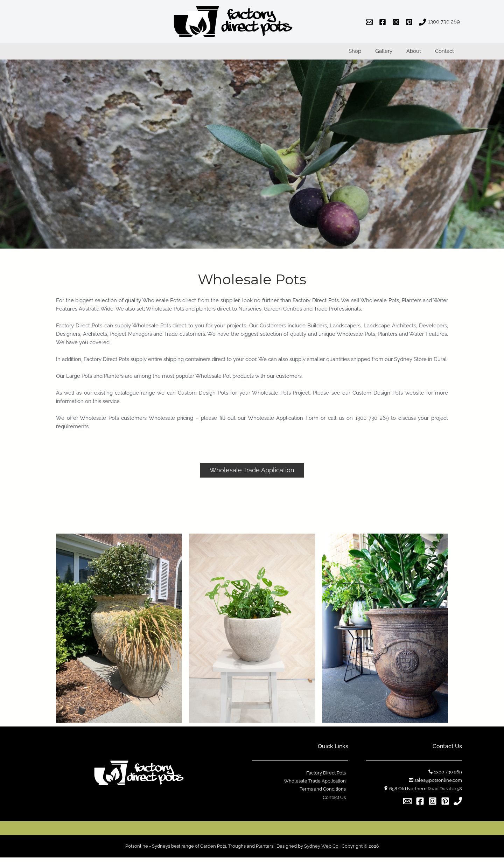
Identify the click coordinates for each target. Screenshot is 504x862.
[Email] (407, 806)
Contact (446, 54)
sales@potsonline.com (438, 785)
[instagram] (397, 22)
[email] (370, 22)
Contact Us (337, 803)
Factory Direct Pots (328, 777)
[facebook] (384, 22)
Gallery (393, 54)
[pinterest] (410, 22)
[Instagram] (433, 806)
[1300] (439, 22)
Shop (367, 54)
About (419, 54)
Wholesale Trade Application (317, 786)
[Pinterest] (445, 806)
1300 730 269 (448, 776)
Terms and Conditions (325, 794)
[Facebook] (420, 806)
